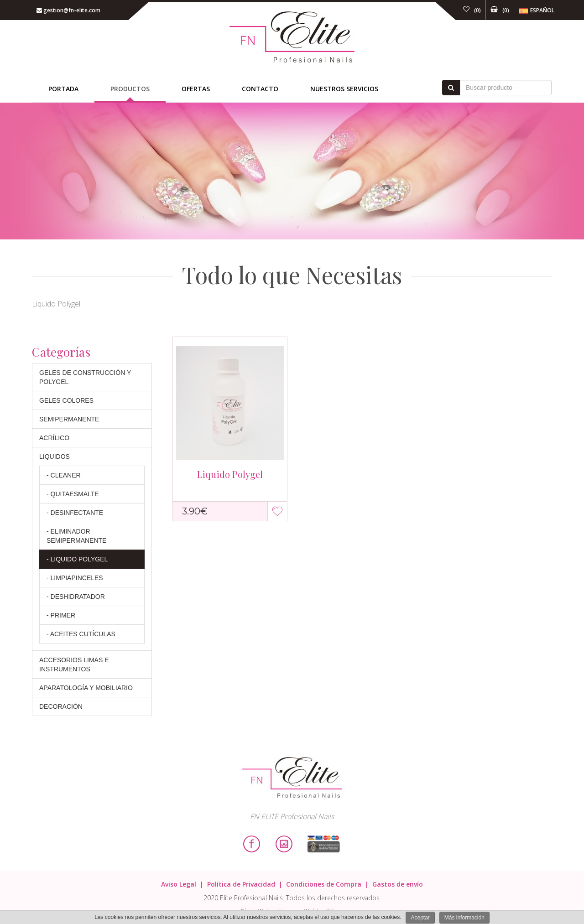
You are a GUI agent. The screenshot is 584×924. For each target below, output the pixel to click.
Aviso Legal (179, 884)
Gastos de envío (398, 884)
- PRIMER (61, 615)
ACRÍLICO (54, 438)
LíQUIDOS (55, 457)
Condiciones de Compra (324, 884)
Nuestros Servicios (344, 89)
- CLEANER (64, 475)
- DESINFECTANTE (75, 513)
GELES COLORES (66, 400)
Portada (63, 89)
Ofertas (196, 89)
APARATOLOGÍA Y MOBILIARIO (86, 688)
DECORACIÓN (61, 706)
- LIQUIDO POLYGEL (77, 559)
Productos (130, 89)
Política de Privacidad (241, 884)
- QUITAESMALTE (73, 494)
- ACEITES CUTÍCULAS (81, 634)
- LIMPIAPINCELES (75, 578)
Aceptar (420, 918)
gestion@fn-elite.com (68, 10)
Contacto (260, 89)
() (472, 10)
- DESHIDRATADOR (76, 597)
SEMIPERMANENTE (69, 419)
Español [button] (537, 11)
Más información (464, 918)
